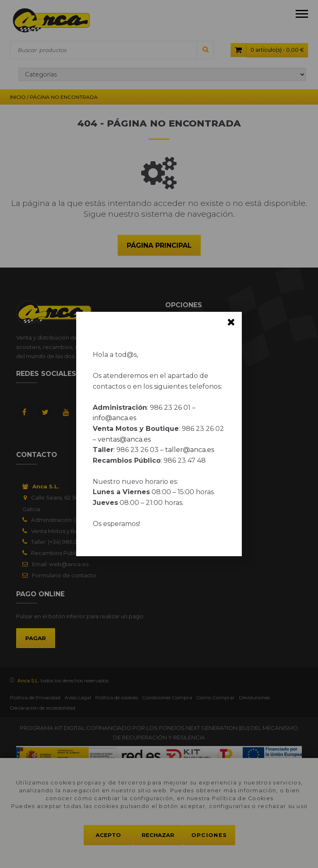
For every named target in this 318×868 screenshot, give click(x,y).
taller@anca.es (190, 450)
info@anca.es (114, 418)
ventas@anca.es (124, 439)
